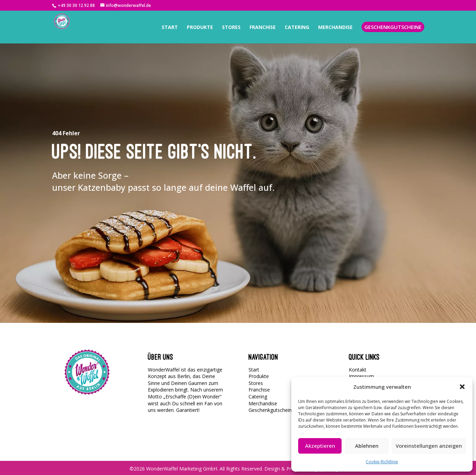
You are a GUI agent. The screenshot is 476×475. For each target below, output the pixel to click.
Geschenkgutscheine (271, 410)
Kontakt (358, 370)
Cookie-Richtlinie (382, 462)
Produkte (259, 376)
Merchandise (263, 403)
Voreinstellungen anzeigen (429, 446)
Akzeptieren (320, 446)
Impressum (361, 376)
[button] (462, 387)
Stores (256, 383)
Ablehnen (367, 446)
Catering (258, 397)
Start (254, 370)
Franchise (259, 390)
